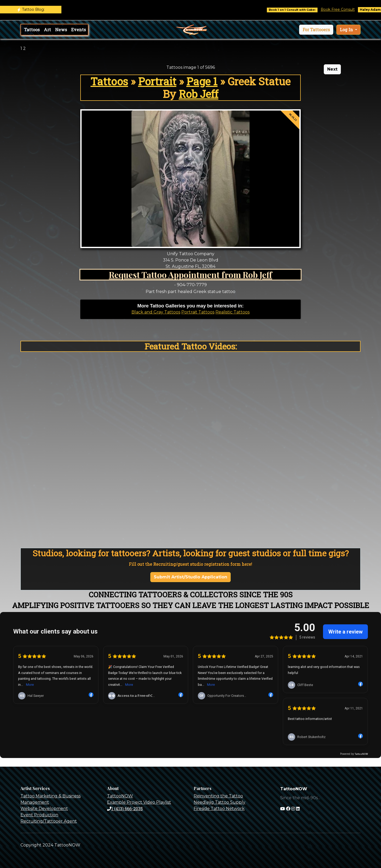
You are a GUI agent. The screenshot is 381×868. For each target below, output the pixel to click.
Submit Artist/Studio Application (190, 577)
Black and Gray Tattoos (156, 312)
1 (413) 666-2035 (125, 809)
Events (78, 30)
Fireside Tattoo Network (219, 809)
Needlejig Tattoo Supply (219, 802)
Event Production (39, 815)
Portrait (157, 81)
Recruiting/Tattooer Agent (49, 821)
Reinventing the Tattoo (218, 796)
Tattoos (32, 30)
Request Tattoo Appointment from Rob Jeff (190, 274)
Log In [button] (347, 30)
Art (47, 30)
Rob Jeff (199, 94)
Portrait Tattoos (198, 312)
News (61, 30)
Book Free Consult (343, 9)
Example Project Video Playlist (139, 802)
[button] (316, 30)
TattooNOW (120, 796)
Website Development (44, 809)
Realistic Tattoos (232, 312)
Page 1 (202, 81)
